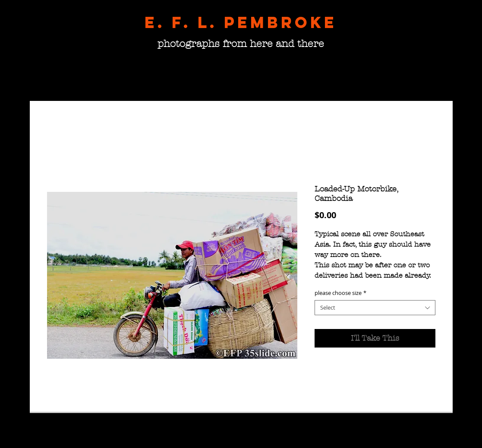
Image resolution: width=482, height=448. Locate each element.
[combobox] (375, 308)
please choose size (340, 293)
